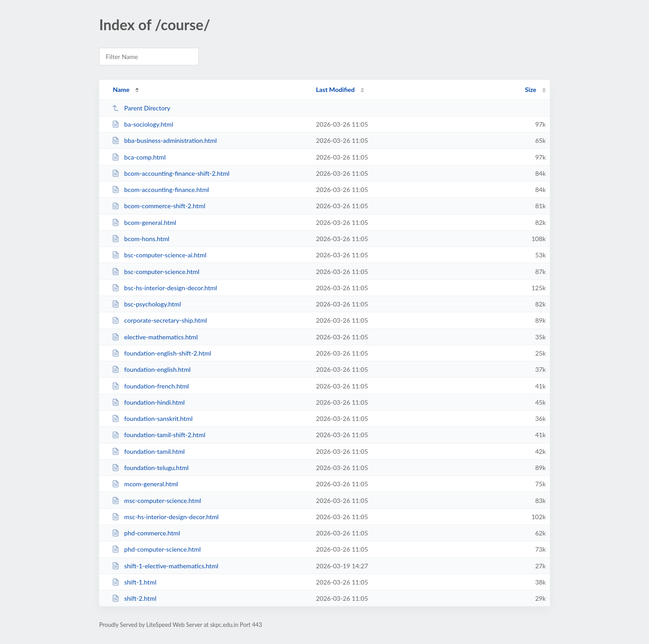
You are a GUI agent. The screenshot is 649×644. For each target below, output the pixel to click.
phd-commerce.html (146, 533)
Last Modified (335, 89)
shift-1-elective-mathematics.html (165, 566)
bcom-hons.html (141, 239)
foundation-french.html (150, 386)
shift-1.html (134, 582)
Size (531, 89)
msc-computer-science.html (156, 500)
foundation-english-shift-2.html (161, 353)
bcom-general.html (144, 222)
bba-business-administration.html (164, 140)
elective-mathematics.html (155, 337)
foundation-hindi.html (148, 402)
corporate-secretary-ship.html (159, 320)
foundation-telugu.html (150, 468)
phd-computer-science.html (156, 549)
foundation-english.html (151, 369)
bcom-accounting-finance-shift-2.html (171, 173)
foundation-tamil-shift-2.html (158, 435)
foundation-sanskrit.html (152, 418)
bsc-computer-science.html (155, 272)
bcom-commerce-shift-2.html (158, 206)
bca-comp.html (139, 157)
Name (121, 89)
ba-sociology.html (142, 124)
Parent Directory (141, 108)
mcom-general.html (145, 484)
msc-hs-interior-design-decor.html (165, 517)
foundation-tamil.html (148, 451)
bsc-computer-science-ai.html (159, 255)
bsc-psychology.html (146, 304)
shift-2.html (134, 598)
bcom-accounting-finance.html (160, 190)
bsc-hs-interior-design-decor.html (164, 288)
